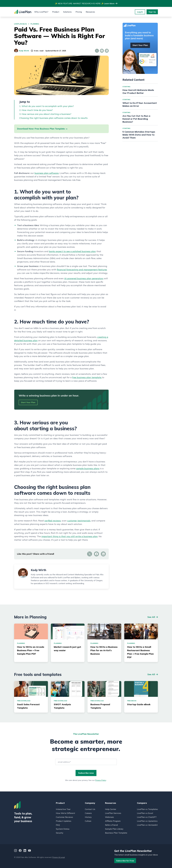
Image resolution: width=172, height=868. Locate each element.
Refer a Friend (111, 825)
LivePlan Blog (21, 24)
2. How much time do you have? (36, 110)
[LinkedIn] (25, 851)
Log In (140, 12)
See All (151, 617)
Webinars (109, 817)
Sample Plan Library (114, 829)
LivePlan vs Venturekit (147, 825)
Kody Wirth (22, 51)
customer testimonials (79, 521)
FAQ (58, 825)
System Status (63, 829)
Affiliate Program (113, 821)
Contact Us (90, 809)
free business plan (82, 377)
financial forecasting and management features (82, 270)
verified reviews (53, 521)
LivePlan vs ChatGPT (147, 817)
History (88, 817)
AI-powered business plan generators (84, 278)
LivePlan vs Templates (147, 809)
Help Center (111, 809)
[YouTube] (29, 851)
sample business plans (88, 468)
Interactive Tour (63, 809)
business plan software (47, 173)
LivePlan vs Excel (145, 813)
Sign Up (152, 12)
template (97, 377)
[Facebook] (20, 851)
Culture (88, 821)
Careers (88, 813)
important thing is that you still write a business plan (70, 536)
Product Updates (64, 821)
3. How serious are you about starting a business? (45, 114)
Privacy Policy (101, 780)
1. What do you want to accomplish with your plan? (47, 106)
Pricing (79, 12)
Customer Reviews (64, 817)
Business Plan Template (116, 833)
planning (35, 24)
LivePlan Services (113, 813)
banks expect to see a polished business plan (72, 251)
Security (60, 833)
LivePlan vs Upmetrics (147, 821)
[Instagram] (15, 851)
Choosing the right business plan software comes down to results (53, 118)
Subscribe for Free (125, 861)
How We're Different (65, 813)
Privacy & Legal (59, 857)
